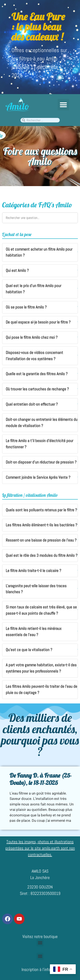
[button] (63, 105)
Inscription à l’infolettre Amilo (45, 969)
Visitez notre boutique (40, 936)
